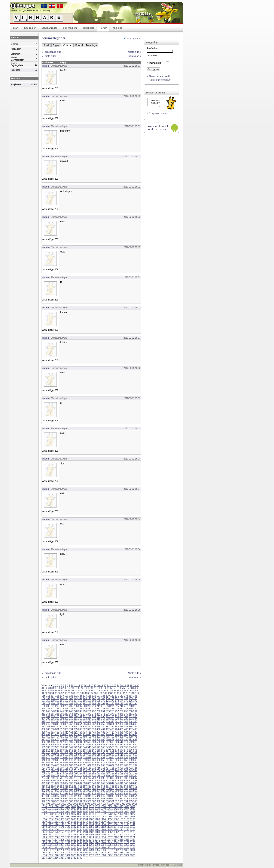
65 (56, 691)
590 (103, 752)
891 (135, 788)
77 (95, 691)
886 (112, 788)
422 (103, 732)
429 (135, 732)
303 (135, 716)
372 (66, 727)
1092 (127, 817)
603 (66, 755)
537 (53, 747)
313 (85, 719)
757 (98, 773)
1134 (91, 824)
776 (89, 775)
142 (71, 698)
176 (131, 701)
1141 (133, 824)
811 (57, 781)
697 (112, 765)
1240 (56, 842)
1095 (50, 819)
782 (117, 775)
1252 (127, 842)
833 (62, 783)
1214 (91, 837)
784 (126, 775)
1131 (74, 824)
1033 (62, 809)
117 (53, 696)
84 (118, 691)
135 (135, 696)
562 (71, 750)
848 (131, 783)
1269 (133, 845)
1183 (97, 832)
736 (98, 770)
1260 (79, 845)
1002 (70, 804)
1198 (91, 835)
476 (62, 739)
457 (71, 737)
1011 (123, 804)
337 (98, 721)
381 (108, 727)
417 (80, 732)
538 (57, 747)
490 (126, 739)
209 (89, 706)
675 (108, 763)
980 (62, 801)
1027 (121, 806)
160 (57, 701)
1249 (109, 842)
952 (126, 796)
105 (96, 693)
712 (85, 768)
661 (43, 763)
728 (62, 770)
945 (94, 796)
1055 (97, 811)
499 (71, 742)
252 (94, 711)
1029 (133, 806)
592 (112, 752)
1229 (85, 840)
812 (62, 781)
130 (112, 696)
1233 (109, 840)
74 (85, 691)
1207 (50, 837)
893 (48, 791)
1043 (121, 809)
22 (112, 685)
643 (57, 760)
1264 (103, 845)
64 (53, 691)
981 (66, 801)
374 (76, 727)
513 (135, 742)
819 (94, 781)
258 (121, 711)
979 (57, 801)
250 (85, 711)
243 (53, 711)
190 (98, 703)
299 (117, 716)
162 (66, 701)
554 (131, 747)
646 (71, 760)
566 (89, 750)
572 (117, 750)
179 (48, 703)
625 (71, 757)
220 (43, 709)
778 (98, 775)
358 (98, 724)
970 (112, 799)
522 (80, 745)
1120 (103, 822)
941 (76, 796)
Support (56, 45)
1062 (44, 814)
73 (82, 691)
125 (89, 696)
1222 (44, 840)
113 (133, 693)
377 (89, 727)
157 (43, 701)
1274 (68, 847)
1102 (91, 819)
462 (94, 737)
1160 (56, 829)
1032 (56, 809)
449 (131, 734)
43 (82, 688)
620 (48, 757)
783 (121, 775)
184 (71, 703)
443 (103, 734)
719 (117, 768)
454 (57, 737)
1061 (133, 811)
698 (117, 765)
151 (112, 698)
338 (103, 721)
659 (131, 760)
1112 (56, 822)
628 (85, 757)
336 (94, 721)
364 (126, 724)
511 (126, 742)
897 (66, 791)
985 (85, 801)
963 (80, 799)
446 (117, 734)
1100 (79, 819)
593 (117, 752)
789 (53, 778)
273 (94, 714)
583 (71, 752)
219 (135, 706)
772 (71, 775)
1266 (115, 845)
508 (112, 742)
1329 (109, 855)
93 (49, 693)
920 (76, 793)
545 (89, 747)
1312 (103, 853)
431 (48, 734)
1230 (91, 840)
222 (53, 709)
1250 (115, 842)
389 (48, 729)
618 (135, 755)
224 (62, 709)
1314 (115, 853)
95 (56, 693)
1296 (103, 850)
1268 (127, 845)
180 (53, 703)
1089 (109, 817)
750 (66, 773)
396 (80, 729)
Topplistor (88, 28)
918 (66, 793)
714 (94, 768)
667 (71, 763)
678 (121, 763)
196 (126, 703)
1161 (62, 829)
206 (76, 706)
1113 (62, 822)
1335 (50, 858)
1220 (127, 837)
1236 (127, 840)
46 (92, 688)
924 (94, 793)
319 (112, 719)
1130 (68, 824)
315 (94, 719)
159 (53, 701)
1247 (97, 842)
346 (43, 724)
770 (62, 775)
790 (57, 778)
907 (112, 791)
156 (135, 698)
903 (94, 791)
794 (76, 778)
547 (98, 747)
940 (71, 796)
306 (53, 719)
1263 (97, 845)
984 (80, 801)
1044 (127, 809)
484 (98, 739)
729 (66, 770)
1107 (121, 819)
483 (94, 739)
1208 (56, 837)
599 (48, 755)
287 (62, 716)
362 (117, 724)
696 (108, 765)
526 (98, 745)
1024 (103, 806)
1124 (127, 822)
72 (79, 691)
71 (76, 691)
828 (135, 781)
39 (69, 688)
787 (43, 778)
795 (80, 778)
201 (53, 706)
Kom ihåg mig (154, 63)
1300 (127, 850)
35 (56, 688)
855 (66, 786)
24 (118, 685)
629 (89, 757)
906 (108, 791)
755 (89, 773)
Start (16, 28)
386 (131, 727)
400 (98, 729)
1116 (79, 822)
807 (135, 778)
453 (53, 737)
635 (117, 757)
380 (103, 727)
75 (89, 691)
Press (156, 865)
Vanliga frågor (49, 28)
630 (94, 757)
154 (126, 698)
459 (80, 737)
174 (121, 701)
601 (57, 755)
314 (89, 719)
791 (62, 778)
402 (108, 729)
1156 (127, 827)
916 (57, 793)
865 (112, 786)
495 (53, 742)
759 (108, 773)
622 (57, 757)
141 (66, 698)
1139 (121, 824)
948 (108, 796)
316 (98, 719)
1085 (85, 817)
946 (98, 796)
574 (126, 750)
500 (76, 742)
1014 (44, 806)
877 (71, 788)
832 (57, 783)
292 (85, 716)
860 (89, 786)
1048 (56, 811)
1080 (56, 817)
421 (98, 732)
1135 (97, 824)
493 (43, 742)
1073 (109, 814)
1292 (79, 850)
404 (117, 729)
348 (53, 724)
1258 (68, 845)
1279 (97, 847)
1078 (44, 817)
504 (94, 742)
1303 (50, 853)
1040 (103, 809)
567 (94, 750)
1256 (56, 845)
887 (117, 788)
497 (62, 742)
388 (43, 729)
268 (71, 714)
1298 (115, 850)
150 (108, 698)
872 (48, 788)
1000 (58, 804)
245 (62, 711)
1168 (103, 829)
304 (43, 719)
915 (53, 793)
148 (98, 698)
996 (135, 801)
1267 (121, 845)
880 (85, 788)
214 (112, 706)
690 (80, 765)
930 (121, 793)
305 (48, 719)
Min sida (118, 28)
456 (66, 737)
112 (128, 693)
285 (53, 716)
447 (121, 734)
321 (121, 719)
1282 (115, 847)
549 (108, 747)
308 (62, 719)
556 (43, 750)
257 (117, 711)
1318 (44, 855)
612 (108, 755)
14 (85, 685)
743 (131, 770)
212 (103, 706)
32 (46, 688)
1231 (97, 840)
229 (85, 709)
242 (48, 711)
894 (53, 791)
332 (76, 721)
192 (108, 703)
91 (43, 693)
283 (43, 716)
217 (126, 706)
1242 (68, 842)
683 (48, 765)
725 (48, 770)
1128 (56, 824)
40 (72, 688)
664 (57, 763)
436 (71, 734)
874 (57, 788)
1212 (79, 837)
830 (48, 783)
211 (98, 706)
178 (43, 703)
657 (121, 760)
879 (80, 788)
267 (66, 714)
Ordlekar (67, 45)
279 (121, 714)
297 (108, 716)
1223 (50, 840)
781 (112, 775)
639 (135, 757)
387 (135, 727)
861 (94, 786)
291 (80, 716)
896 (62, 791)
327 (53, 721)
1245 (85, 842)
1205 (133, 835)
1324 (79, 855)
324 (135, 719)
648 (80, 760)
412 (57, 732)
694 (98, 765)
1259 (74, 845)
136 (43, 698)
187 (85, 703)
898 (71, 791)
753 (80, 773)
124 (85, 696)
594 (121, 752)
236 (117, 709)
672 (94, 763)
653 (103, 760)
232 (98, 709)
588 (94, 752)
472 (43, 739)
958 (57, 799)
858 (80, 786)
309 (66, 719)
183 (66, 703)
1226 (68, 840)
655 (112, 760)
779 (103, 775)
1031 (50, 809)
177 (135, 701)
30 (138, 685)
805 (126, 778)
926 (103, 793)
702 (135, 765)
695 (103, 765)
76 (92, 691)
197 (131, 703)
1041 (109, 809)
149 (103, 698)
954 (135, 796)
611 (103, 755)
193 (112, 703)
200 (48, 706)
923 (89, 793)
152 (117, 698)
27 (128, 685)
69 (69, 691)
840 (94, 783)
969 (108, 799)
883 (98, 788)
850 (43, 786)
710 (76, 768)
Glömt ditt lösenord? (159, 76)
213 (108, 706)
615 (121, 755)
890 (131, 788)
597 (135, 752)
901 (85, 791)
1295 (97, 850)
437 (76, 734)
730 (71, 770)
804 (121, 778)
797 (89, 778)
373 (71, 727)
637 (126, 757)
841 (98, 783)
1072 (103, 814)
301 (126, 716)
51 (108, 688)
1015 (50, 806)
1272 (56, 847)
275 (103, 714)
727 (57, 770)
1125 (133, 822)
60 (138, 688)
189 (94, 703)
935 (48, 796)
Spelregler (30, 28)
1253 (133, 842)
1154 (115, 827)
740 (117, 770)
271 (85, 714)
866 (117, 786)
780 (108, 775)
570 (108, 750)
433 (57, 734)
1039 (97, 809)
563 (76, 750)
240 (135, 709)
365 (131, 724)
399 (94, 729)
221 (48, 709)
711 (80, 768)
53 (115, 688)
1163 (74, 829)
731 (76, 770)
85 (122, 691)
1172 (127, 829)
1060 (127, 811)
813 (66, 781)
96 (59, 693)
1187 (121, 832)
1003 (76, 804)
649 (85, 760)
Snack (46, 45)
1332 (127, 855)
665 (62, 763)
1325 (85, 855)
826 (126, 781)
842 (103, 783)
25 (121, 685)
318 (108, 719)
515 (48, 745)
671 (89, 763)
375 (80, 727)
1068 (79, 814)
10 (72, 685)
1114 (68, 822)
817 (85, 781)
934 (43, 796)
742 (126, 770)
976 (43, 801)
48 (98, 688)
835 (71, 783)
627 (80, 757)
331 (71, 721)
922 (85, 793)
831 (53, 783)
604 (71, 755)
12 (79, 685)
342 (121, 721)
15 (88, 685)
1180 (79, 832)
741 (121, 770)
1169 (109, 829)
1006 (93, 804)
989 (103, 801)
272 (89, 714)
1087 (97, 817)
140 (62, 698)
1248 (103, 842)
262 (43, 714)
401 (103, 729)
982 (71, 801)
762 (121, 773)
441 (94, 734)
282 (135, 714)
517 (57, 745)
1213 (85, 837)
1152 (103, 827)
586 (85, 752)
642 (53, 760)
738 (108, 770)
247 (71, 711)
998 (48, 804)
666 (66, 763)
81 (108, 691)
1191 (50, 835)
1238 (44, 842)
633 (108, 757)
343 (126, 721)
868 (126, 786)
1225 (62, 840)
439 (85, 734)
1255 (50, 845)
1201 (109, 835)
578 (48, 752)
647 (76, 760)
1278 (91, 847)
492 (135, 739)
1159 (50, 829)
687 (66, 765)
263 (48, 714)
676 (112, 763)
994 (126, 801)
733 (85, 770)
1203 (121, 835)
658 (126, 760)
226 (71, 709)
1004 (81, 804)
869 (131, 786)
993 (121, 801)
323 (131, 719)
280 (126, 714)
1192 (56, 835)
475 (57, 739)
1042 (115, 809)
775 (85, 775)
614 (117, 755)
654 (108, 760)
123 (80, 696)
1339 (74, 858)
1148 (79, 827)
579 (53, 752)
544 (85, 747)
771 (66, 775)
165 (80, 701)
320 (117, 719)
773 (76, 775)
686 (62, 765)
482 (89, 739)
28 (131, 685)
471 (135, 737)
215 (117, 706)
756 (94, 773)
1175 (50, 832)
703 (43, 768)
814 (71, 781)
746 (48, 773)
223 (57, 709)
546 (94, 747)
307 (57, 719)
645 (66, 760)
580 (57, 752)
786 (135, 775)
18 (98, 685)
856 (71, 786)
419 (89, 732)
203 (62, 706)
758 (103, 773)
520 (71, 745)
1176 (56, 832)
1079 (50, 817)
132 (121, 696)
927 (108, 793)
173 (117, 701)
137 (48, 698)
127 (98, 696)
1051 (74, 811)
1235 (121, 840)
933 (135, 793)
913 (43, 793)
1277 (85, 847)
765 (135, 773)
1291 (74, 850)
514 (43, 745)
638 (131, 757)
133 (126, 696)
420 (94, 732)
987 (94, 801)
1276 (79, 847)
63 (49, 691)
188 (89, 703)
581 (62, 752)
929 (117, 793)
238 (126, 709)
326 (48, 721)
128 (103, 696)
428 (131, 732)
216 (121, 706)
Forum (103, 28)
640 (43, 760)
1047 (50, 811)
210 (94, 706)
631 (98, 757)
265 (57, 714)
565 (85, 750)
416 (76, 732)
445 (112, 734)
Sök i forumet (134, 39)
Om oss (165, 865)
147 (94, 698)
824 (117, 781)
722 (131, 768)
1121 (109, 822)
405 (121, 729)
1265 (109, 845)
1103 (97, 819)
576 (135, 750)
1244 (79, 842)
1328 (103, 855)
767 (48, 775)
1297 (109, 850)
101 (77, 693)
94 (53, 693)
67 (63, 691)
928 (112, 793)
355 (85, 724)
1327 (97, 855)
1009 (111, 804)
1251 (121, 842)
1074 (115, 814)
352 (71, 724)
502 (85, 742)
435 (66, 734)
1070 (91, 814)
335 (89, 721)
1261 (85, 845)
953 (131, 796)
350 (62, 724)
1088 (103, 817)
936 (53, 796)
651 (94, 760)
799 (98, 778)
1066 (68, 814)
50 (105, 688)
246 (66, 711)
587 (89, 752)
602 (62, 755)
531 (121, 745)
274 (98, 714)
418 (85, 732)
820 (98, 781)
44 (85, 688)
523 (85, 745)
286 (57, 716)
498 (66, 742)
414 (66, 732)
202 (57, 706)
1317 (133, 853)
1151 (97, 827)
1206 (44, 837)
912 (135, 791)
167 (89, 701)
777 (94, 775)
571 (112, 750)
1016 (56, 806)
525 (94, 745)
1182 (91, 832)
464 (103, 737)
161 (62, 701)
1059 (121, 811)
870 (135, 786)
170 (103, 701)
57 (128, 688)
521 (76, 745)
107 (105, 693)
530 (117, 745)
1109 (133, 819)
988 (98, 801)
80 (105, 691)
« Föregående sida (51, 52)
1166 (91, 829)
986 (89, 801)
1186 (115, 832)
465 (108, 737)
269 (76, 714)
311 (76, 719)
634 (112, 757)
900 (80, 791)
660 (135, 760)
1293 (85, 850)
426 (121, 732)
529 (112, 745)
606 (80, 755)
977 (48, 801)
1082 (68, 817)
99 (69, 693)
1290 (68, 850)
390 (53, 729)
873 (53, 788)
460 (85, 737)
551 (117, 747)
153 (121, 698)
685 (57, 765)
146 (89, 698)
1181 (85, 832)
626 (76, 757)
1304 (56, 853)
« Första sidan (49, 56)
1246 (91, 842)
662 (48, 763)
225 (66, 709)
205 (71, 706)
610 (98, 755)
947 (103, 796)
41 (76, 688)
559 (57, 750)
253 (98, 711)
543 (80, 747)
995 (131, 801)
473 (48, 739)
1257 (62, 845)
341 (117, 721)
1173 (133, 829)
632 (103, 757)
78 (98, 691)
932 (131, 793)
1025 (109, 806)
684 (53, 765)
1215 (97, 837)
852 (53, 786)
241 (43, 711)
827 (131, 781)
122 (76, 696)
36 (59, 688)
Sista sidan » (134, 56)
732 (80, 770)
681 (135, 763)
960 (66, 799)
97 (63, 693)
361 (112, 724)
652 (98, 760)
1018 (68, 806)
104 (91, 693)
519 (66, 745)
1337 (62, 858)
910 (126, 791)
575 (131, 750)
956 (48, 799)
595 (126, 752)
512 (131, 742)
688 (71, 765)
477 (66, 739)
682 (43, 765)
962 (76, 799)
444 (108, 734)
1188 (127, 832)
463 (98, 737)
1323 (74, 855)
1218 (115, 837)
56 (125, 688)
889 (126, 788)
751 (71, 773)
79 (102, 691)
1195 (74, 835)
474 (53, 739)
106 (100, 693)
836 (76, 783)
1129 (62, 824)
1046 (44, 811)
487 (112, 739)
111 (123, 693)
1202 (115, 835)
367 (43, 727)
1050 (68, 811)
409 (43, 732)
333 (80, 721)
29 (134, 685)
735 (94, 770)
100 (73, 693)
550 (112, 747)
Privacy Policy (144, 865)
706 (57, 768)
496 (57, 742)
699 (121, 765)
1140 (127, 824)
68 (66, 691)
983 (76, 801)
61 (43, 691)
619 (43, 757)
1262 (91, 845)
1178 (68, 832)
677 (117, 763)
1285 (133, 847)
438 (80, 734)
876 (66, 788)
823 (112, 781)
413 (62, 732)
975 (135, 799)
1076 (127, 814)
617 (131, 755)
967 (98, 799)
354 (80, 724)
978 (53, 801)
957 (53, 799)
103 (87, 693)
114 (137, 693)
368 (48, 727)
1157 (133, 827)
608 (89, 755)
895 (57, 791)
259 (126, 711)
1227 (74, 840)
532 (126, 745)
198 (135, 703)
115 (43, 696)
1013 (134, 804)
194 (117, 703)
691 (85, 765)
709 (71, 768)
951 (121, 796)
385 (126, 727)
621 (53, 757)
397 (85, 729)
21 (108, 685)
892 (43, 791)
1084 (79, 817)
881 (89, 788)
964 (85, 799)
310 (71, 719)
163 (71, 701)
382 (112, 727)
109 (114, 693)
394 (71, 729)
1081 (62, 817)
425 (117, 732)
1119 (97, 822)
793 (71, 778)
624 (66, 757)
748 (57, 773)
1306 (68, 853)
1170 (115, 829)
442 (98, 734)
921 (80, 793)
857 (76, 786)
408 (135, 729)
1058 (115, 811)
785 (131, 775)
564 (80, 750)
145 (85, 698)
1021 (85, 806)
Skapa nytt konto (158, 113)
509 (117, 742)
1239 (50, 842)
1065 (62, 814)
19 (102, 685)
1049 (62, 811)
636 (121, 757)
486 (108, 739)
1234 (115, 840)
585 (80, 752)
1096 (56, 819)
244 (57, 711)
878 (76, 788)
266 (62, 714)
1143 (50, 827)
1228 (79, 840)
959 (62, 799)
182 (62, 703)
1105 (109, 819)
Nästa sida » (135, 52)
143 (76, 698)
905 (103, 791)
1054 (91, 811)
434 (62, 734)
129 (108, 696)
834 (66, 783)
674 (103, 763)
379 (98, 727)
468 (121, 737)
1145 (62, 827)
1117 (85, 822)
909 (121, 791)
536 (48, 747)
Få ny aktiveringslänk (160, 80)
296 (103, 716)
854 (62, 786)
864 (108, 786)
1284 (127, 847)
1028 (127, 806)
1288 (56, 850)
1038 (91, 809)
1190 (44, 835)
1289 (62, 850)
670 (85, 763)
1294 (91, 850)
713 (89, 768)
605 (76, 755)
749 (62, 773)
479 (76, 739)
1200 (103, 835)
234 (108, 709)
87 (128, 691)
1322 (68, 855)
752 (76, 773)
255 (108, 711)
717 (108, 768)
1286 (44, 850)
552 (121, 747)
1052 (79, 811)
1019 (74, 806)
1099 (74, 819)
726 (53, 770)
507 (108, 742)
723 (135, 768)
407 (131, 729)
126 (94, 696)
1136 (103, 824)
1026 (115, 806)
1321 (62, 855)
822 (108, 781)
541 (71, 747)
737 (103, 770)
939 (66, 796)
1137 (109, 824)
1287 (50, 850)
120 (66, 696)
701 (131, 765)
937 (57, 796)
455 (62, 737)
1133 (85, 824)
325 (43, 721)
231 (94, 709)
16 (92, 685)
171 (108, 701)
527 (103, 745)
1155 (121, 827)
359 (103, 724)
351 (66, 724)
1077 (133, 814)
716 (103, 768)
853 (57, 786)
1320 (56, 855)
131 (117, 696)
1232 (103, 840)
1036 (79, 809)
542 (76, 747)
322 (126, 719)
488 (117, 739)
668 (76, 763)
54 (118, 688)
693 (94, 765)
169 (98, 701)
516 (53, 745)
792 (66, 778)
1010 (117, 804)
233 (103, 709)
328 (57, 721)
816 (80, 781)
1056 (103, 811)
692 (89, 765)
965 (89, 799)
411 (53, 732)
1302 (44, 853)
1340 (79, 858)
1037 (85, 809)
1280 (103, 847)
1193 (62, 835)
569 (103, 750)
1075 (121, 814)
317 (103, 719)
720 (121, 768)
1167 (97, 829)
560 (62, 750)
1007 (99, 804)
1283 (121, 847)
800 (103, 778)
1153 (109, 827)
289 (71, 716)
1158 (44, 829)
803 (117, 778)
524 (89, 745)
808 (43, 781)
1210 (68, 837)
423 (108, 732)
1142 (44, 827)
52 (112, 688)
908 (117, 791)
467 (117, 737)
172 (112, 701)
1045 (133, 809)
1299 (121, 850)
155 (131, 698)
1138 (115, 824)
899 (76, 791)
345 (135, 721)
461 (89, 737)
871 (43, 788)
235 (112, 709)
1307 (74, 853)
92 (46, 693)
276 (108, 714)
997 (43, 804)
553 (126, 747)
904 (98, 791)
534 (135, 745)
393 (66, 729)
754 (85, 773)
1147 (74, 827)
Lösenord (152, 56)
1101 (85, 819)
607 (85, 755)
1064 (56, 814)
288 (66, 716)
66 (59, 691)
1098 (68, 819)
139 (57, 698)
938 (62, 796)
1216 (103, 837)
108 (110, 693)
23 (115, 685)
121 (71, 696)
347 (48, 724)
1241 (62, 842)
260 (131, 711)
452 (48, 737)
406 (126, 729)
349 (57, 724)
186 (80, 703)
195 (121, 703)
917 (62, 793)
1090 (115, 817)
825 (121, 781)
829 (43, 783)
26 (125, 685)
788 (48, 778)
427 (126, 732)
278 (117, 714)
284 (48, 716)
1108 (127, 819)
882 (94, 788)
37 (63, 688)
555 (135, 747)
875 (62, 788)
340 (112, 721)
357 (94, 724)
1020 (79, 806)
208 (85, 706)
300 (121, 716)
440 (89, 734)
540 (66, 747)
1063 (50, 814)
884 (103, 788)
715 (98, 768)
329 (62, 721)
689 (76, 765)
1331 (121, 855)
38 (66, 688)
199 (43, 706)
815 (76, 781)
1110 (44, 822)
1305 (62, 853)
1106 (115, 819)
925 (98, 793)
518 (62, 745)
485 (103, 739)
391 (57, 729)
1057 (109, 811)
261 (135, 711)
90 (138, 691)
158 (48, 701)
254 (103, 711)
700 (126, 765)
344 (131, 721)
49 (102, 688)
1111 (50, 822)
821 (103, 781)
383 (117, 727)
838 (85, 783)
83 (115, 691)
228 (80, 709)
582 (66, 752)
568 (98, 750)
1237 (133, 840)
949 (112, 796)
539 (62, 747)
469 (126, 737)
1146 (68, 827)
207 (80, 706)
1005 (87, 804)
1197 (85, 835)
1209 (62, 837)
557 (48, 750)
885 (108, 788)
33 (49, 688)
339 (108, 721)
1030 (44, 809)
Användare (153, 48)
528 (108, 745)
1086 (91, 817)
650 (89, 760)
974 (131, 799)
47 (95, 688)
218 (131, 706)
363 (121, 724)
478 (71, 739)
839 (89, 783)
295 (98, 716)
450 (135, 734)
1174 (44, 832)
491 (131, 739)
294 (94, 716)
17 (95, 685)
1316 (127, 853)
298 (112, 716)
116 (48, 696)
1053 (85, 811)
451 (43, 737)
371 (62, 727)
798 (94, 778)
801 (108, 778)
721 (126, 768)
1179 (74, 832)
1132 (79, 824)
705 (53, 768)
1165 (85, 829)
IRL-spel (79, 45)
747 (53, 773)
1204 (127, 835)
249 (80, 711)
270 (80, 714)
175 (126, 701)
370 (57, 727)
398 (89, 729)
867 (121, 786)
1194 (68, 835)
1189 (133, 832)
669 (80, 763)
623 (62, 757)
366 (135, 724)
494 (48, 742)
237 (121, 709)
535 (43, 747)
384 (121, 727)
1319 (50, 855)
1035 (74, 809)
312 (80, 719)
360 (108, 724)
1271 (50, 847)
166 (85, 701)
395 (76, 729)
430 (43, 734)
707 (62, 768)
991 (112, 801)
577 (43, 752)
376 (85, 727)
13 (82, 685)
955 (43, 799)
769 (57, 775)
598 (43, 755)
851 (48, 786)
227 (76, 709)
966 (94, 799)
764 (131, 773)
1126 (44, 824)
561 (66, 750)
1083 (74, 817)
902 (89, 791)
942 (80, 796)
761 (117, 773)
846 (121, 783)
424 (112, 732)
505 (98, 742)
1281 (109, 847)
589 (98, 752)
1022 (91, 806)
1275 (74, 847)
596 (131, 752)
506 (103, 742)
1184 (103, 832)
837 (80, 783)
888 (121, 788)
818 (89, 781)
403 (112, 729)
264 (53, 714)
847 (126, 783)
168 (94, 701)
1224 (56, 840)
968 (103, 799)
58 (131, 688)
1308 (79, 853)
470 (131, 737)
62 (46, 691)
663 (53, 763)
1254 (44, 845)
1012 (129, 804)
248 (76, 711)
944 (89, 796)
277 (112, 714)
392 (62, 729)
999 (53, 804)
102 (82, 693)
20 (105, 685)
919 (71, 793)
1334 (44, 858)
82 (112, 691)
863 (103, 786)
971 (117, 799)
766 (43, 775)
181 (57, 703)
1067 (74, 814)
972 (121, 799)
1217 (109, 837)
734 (89, 770)
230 (89, 709)
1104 (103, 819)
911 (131, 791)
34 (53, 688)
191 (103, 703)
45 (89, 688)
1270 (44, 847)
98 (66, 693)
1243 (74, 842)
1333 (133, 855)
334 (85, 721)
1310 (91, 853)
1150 (91, 827)
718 (112, 768)
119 (62, 696)
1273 (62, 847)
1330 (115, 855)
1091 (121, 817)
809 (48, 781)
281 (131, 714)
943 (85, 796)
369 (53, 727)
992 (117, 801)
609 (94, 755)
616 (126, 755)
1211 (74, 837)
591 (108, 752)
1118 (91, 822)
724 (43, 770)
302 (131, 716)
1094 (44, 819)
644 (62, 760)
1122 (115, 822)
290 (76, 716)
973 (126, 799)
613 (112, 755)
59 (135, 688)
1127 (50, 824)
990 (108, 801)
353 (76, 724)
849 (135, 783)
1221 (133, 837)
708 (66, 768)
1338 (68, 858)
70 (72, 691)
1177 (62, 832)
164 (76, 701)
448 (126, 734)
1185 (109, 832)
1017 (62, 806)
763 (126, 773)
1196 (79, 835)
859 (85, 786)
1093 (133, 817)
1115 (74, 822)
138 (53, 698)
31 (43, 688)
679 (126, 763)
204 (66, 706)
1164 (79, 829)
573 (121, 750)
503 (89, 742)
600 (53, 755)
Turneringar (91, 45)
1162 (68, 829)
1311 (97, 853)
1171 (121, 829)
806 (131, 778)
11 (75, 685)
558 (53, 750)
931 (126, 793)
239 (131, 709)
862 (98, 786)
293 (89, 716)
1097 (62, 819)
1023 (97, 806)
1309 (85, 853)
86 (125, 691)
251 (89, 711)
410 (48, 732)
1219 (121, 837)
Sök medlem (70, 28)
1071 (97, 814)
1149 (85, 827)
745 (43, 773)
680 (131, 763)
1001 (64, 804)
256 (112, 711)
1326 (91, 855)
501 (80, 742)
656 (117, 760)
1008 (105, 804)
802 (112, 778)
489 (121, 739)
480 (80, 739)
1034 (68, 809)
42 (79, 688)
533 (131, 745)
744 (135, 770)
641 (48, 760)
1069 (85, 814)
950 (117, 796)
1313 (109, 853)
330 (66, 721)
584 (76, 752)
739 (112, 770)
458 (76, 737)
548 (103, 747)
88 (131, 691)
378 (94, 727)
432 (53, 734)
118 (57, 696)
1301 (133, 850)
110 (119, 693)
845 (117, 783)
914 (48, 793)
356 (89, 724)
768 (53, 775)
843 (108, 783)
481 (85, 739)
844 (112, 783)
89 (135, 691)
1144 (56, 827)
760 (112, 773)
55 (122, 688)
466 (112, 737)
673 (98, 763)
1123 (121, 822)
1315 (121, 853)
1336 (56, 858)
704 (48, 768)
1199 (97, 835)
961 (71, 799)
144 (80, 698)
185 (76, 703)
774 (80, 775)
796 (85, 778)
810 (53, 781)
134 (131, 696)
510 (121, 742)
